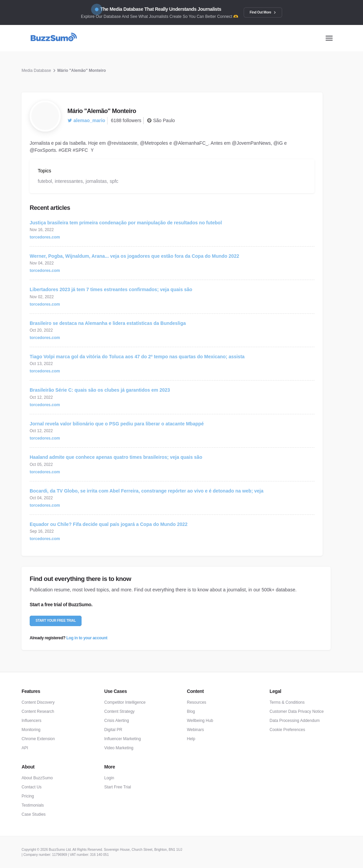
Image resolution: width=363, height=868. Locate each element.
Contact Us (32, 787)
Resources (197, 702)
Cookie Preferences (287, 730)
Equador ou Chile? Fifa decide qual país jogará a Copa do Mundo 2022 (109, 524)
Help (191, 739)
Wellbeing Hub (200, 721)
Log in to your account (87, 638)
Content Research (38, 711)
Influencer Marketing (123, 739)
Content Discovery (38, 702)
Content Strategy (119, 711)
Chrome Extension (38, 739)
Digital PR (113, 730)
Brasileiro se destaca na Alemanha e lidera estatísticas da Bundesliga (108, 323)
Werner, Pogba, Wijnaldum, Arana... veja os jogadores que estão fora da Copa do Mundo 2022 (134, 256)
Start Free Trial (117, 787)
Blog (191, 711)
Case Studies (34, 814)
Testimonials (33, 805)
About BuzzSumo (37, 778)
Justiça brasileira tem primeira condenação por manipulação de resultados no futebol (126, 223)
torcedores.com (45, 237)
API (25, 748)
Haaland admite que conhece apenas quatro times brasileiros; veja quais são (116, 457)
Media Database (36, 71)
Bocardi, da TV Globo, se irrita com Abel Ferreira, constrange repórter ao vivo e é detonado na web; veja (146, 491)
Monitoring (31, 730)
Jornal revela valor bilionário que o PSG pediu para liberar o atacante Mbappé (117, 424)
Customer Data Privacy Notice (297, 711)
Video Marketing (119, 748)
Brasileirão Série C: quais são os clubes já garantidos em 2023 (100, 390)
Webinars (195, 730)
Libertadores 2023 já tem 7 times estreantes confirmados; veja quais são (111, 289)
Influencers (32, 721)
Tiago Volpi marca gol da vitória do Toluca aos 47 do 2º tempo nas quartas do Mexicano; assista (137, 357)
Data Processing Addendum (295, 721)
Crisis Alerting (116, 721)
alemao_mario (86, 120)
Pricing (28, 796)
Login (109, 778)
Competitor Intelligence (125, 702)
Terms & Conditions (287, 702)
